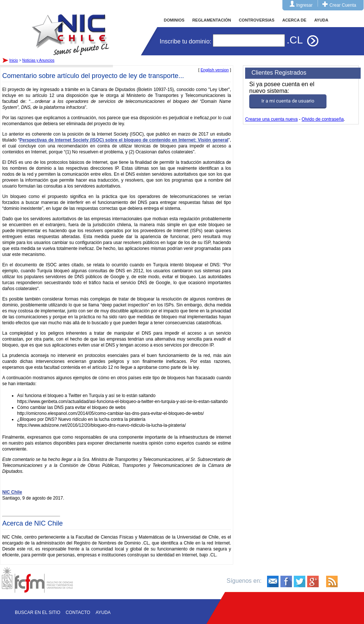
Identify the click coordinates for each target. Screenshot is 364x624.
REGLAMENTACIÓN (212, 20)
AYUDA (321, 20)
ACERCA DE (294, 20)
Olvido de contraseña (323, 119)
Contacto (78, 612)
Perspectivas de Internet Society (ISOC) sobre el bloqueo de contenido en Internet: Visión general (124, 140)
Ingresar (305, 5)
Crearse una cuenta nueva (271, 119)
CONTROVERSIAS (257, 20)
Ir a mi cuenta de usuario (288, 101)
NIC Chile (12, 492)
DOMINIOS (174, 20)
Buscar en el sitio (38, 612)
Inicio (71, 27)
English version (215, 70)
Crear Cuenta (343, 5)
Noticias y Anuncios (38, 60)
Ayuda (103, 612)
